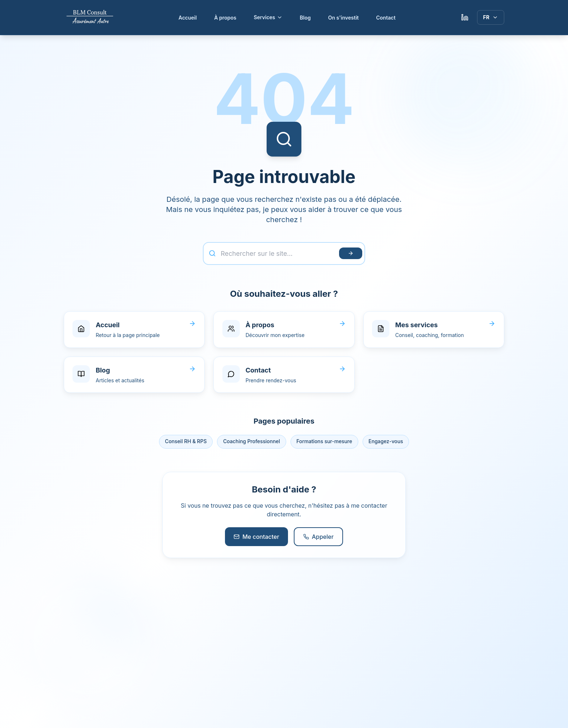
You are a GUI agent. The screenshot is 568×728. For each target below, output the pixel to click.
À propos (225, 18)
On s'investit (344, 18)
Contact (386, 18)
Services (268, 17)
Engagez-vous (387, 443)
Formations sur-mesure (325, 443)
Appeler (318, 538)
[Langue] (491, 17)
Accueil (188, 18)
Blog (305, 18)
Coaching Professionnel (251, 443)
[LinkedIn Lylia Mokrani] (465, 17)
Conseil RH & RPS (185, 443)
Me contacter (256, 538)
